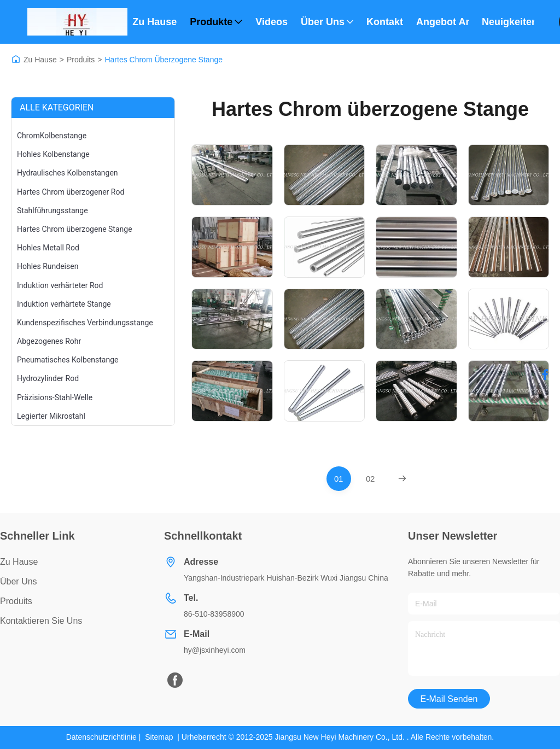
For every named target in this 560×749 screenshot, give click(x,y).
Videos (272, 22)
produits (16, 601)
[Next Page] (402, 479)
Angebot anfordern (442, 22)
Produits (81, 60)
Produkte (216, 22)
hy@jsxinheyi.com (215, 650)
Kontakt (385, 22)
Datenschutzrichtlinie (101, 737)
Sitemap (159, 737)
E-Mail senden (449, 699)
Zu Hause (154, 22)
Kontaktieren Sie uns (41, 621)
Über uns (327, 22)
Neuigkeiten (508, 22)
